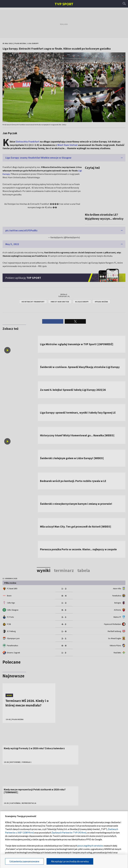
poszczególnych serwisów (90, 846)
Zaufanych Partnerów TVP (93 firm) (69, 832)
